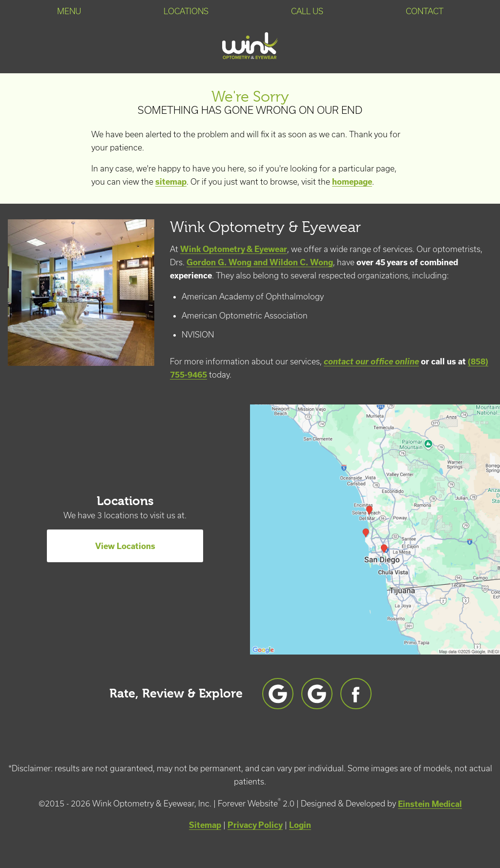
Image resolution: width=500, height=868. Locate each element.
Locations (186, 11)
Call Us (307, 11)
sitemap (171, 181)
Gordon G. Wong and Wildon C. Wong (260, 262)
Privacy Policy (255, 825)
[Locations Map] (375, 528)
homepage (352, 181)
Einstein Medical (430, 804)
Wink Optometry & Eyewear (234, 249)
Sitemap (205, 825)
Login (300, 825)
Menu (69, 11)
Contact (425, 11)
